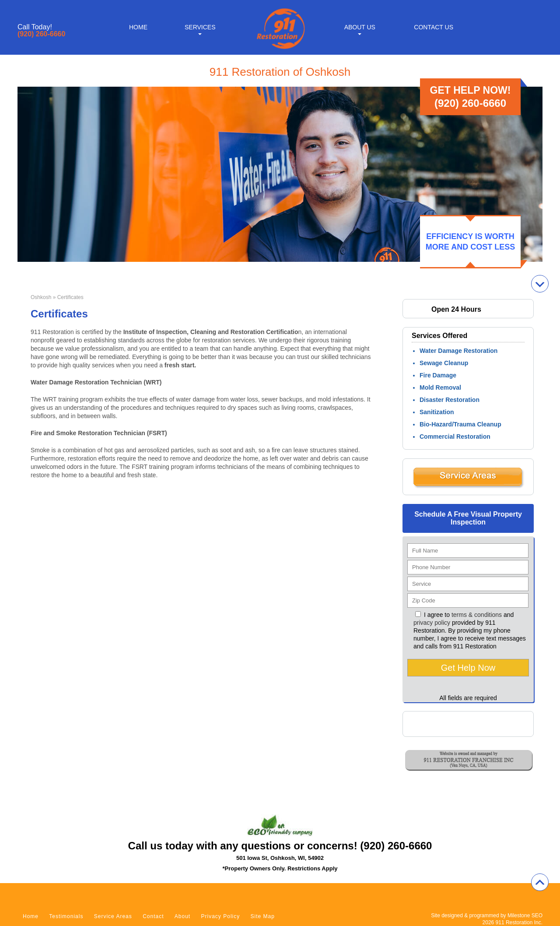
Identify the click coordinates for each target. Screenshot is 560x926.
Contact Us (434, 27)
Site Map (263, 916)
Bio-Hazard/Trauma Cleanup (460, 424)
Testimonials (66, 916)
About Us (360, 27)
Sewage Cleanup (444, 363)
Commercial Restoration (455, 437)
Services (200, 27)
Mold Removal (440, 387)
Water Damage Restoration (458, 351)
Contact (153, 916)
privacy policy (432, 623)
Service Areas (113, 916)
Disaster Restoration (450, 400)
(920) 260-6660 (41, 34)
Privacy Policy (221, 916)
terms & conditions (477, 615)
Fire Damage (438, 375)
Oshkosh (41, 297)
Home (138, 27)
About (182, 916)
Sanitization (437, 412)
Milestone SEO (525, 915)
